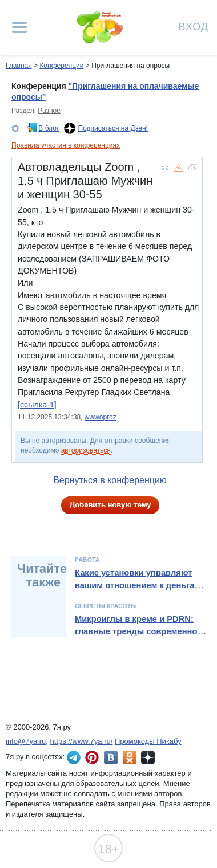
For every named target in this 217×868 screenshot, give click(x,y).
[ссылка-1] (37, 405)
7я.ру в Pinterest (92, 757)
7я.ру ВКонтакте (111, 757)
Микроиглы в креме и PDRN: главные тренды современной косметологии (138, 632)
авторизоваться (86, 450)
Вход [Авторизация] (194, 26)
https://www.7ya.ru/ (82, 741)
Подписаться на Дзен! (113, 128)
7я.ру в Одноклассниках (130, 757)
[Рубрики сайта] (19, 27)
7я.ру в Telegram (74, 757)
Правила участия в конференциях (66, 145)
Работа (87, 560)
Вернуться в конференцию (110, 480)
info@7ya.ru (26, 741)
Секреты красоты (106, 606)
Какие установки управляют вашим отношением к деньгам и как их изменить (142, 586)
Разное (49, 111)
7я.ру (148, 757)
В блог (49, 128)
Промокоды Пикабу (148, 741)
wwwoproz (101, 417)
